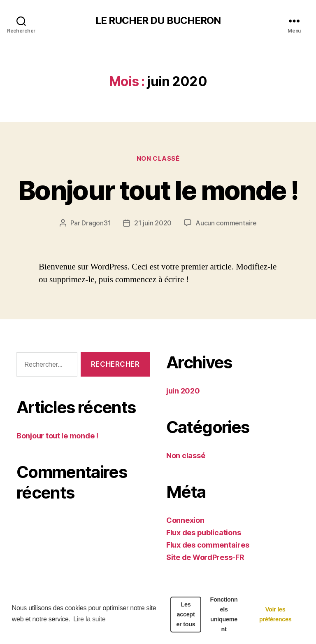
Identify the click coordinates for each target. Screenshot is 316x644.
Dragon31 (96, 223)
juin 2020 (183, 391)
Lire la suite (89, 619)
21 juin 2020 (153, 223)
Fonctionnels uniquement (224, 614)
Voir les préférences (275, 614)
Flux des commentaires (208, 545)
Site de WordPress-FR (205, 557)
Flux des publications (203, 533)
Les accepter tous (186, 614)
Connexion (185, 520)
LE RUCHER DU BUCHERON (158, 21)
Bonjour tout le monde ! (158, 190)
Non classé (158, 159)
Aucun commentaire (226, 223)
